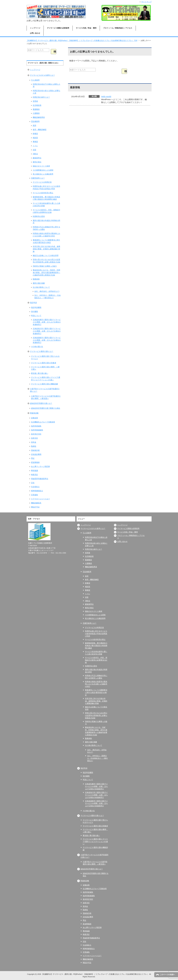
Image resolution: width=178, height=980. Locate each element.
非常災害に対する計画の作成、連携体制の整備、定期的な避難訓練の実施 (46, 249)
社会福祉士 (35, 487)
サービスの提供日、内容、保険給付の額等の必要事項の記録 (46, 211)
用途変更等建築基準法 (40, 479)
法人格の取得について (41, 287)
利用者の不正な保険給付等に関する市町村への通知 (46, 228)
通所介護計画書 (39, 283)
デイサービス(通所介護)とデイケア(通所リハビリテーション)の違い (46, 379)
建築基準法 (37, 158)
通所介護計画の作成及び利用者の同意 (46, 222)
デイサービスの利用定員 (42, 182)
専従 (33, 458)
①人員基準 (35, 80)
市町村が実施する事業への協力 (45, 266)
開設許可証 (35, 507)
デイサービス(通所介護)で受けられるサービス (45, 358)
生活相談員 (37, 105)
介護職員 (36, 113)
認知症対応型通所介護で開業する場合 (46, 408)
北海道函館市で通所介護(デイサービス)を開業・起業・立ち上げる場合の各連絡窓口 (47, 340)
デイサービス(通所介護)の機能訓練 (44, 384)
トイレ (35, 146)
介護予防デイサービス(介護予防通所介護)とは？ (45, 390)
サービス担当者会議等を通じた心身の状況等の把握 (46, 205)
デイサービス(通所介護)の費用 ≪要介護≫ (45, 368)
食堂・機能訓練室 (40, 130)
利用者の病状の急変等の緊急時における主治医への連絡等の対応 (46, 235)
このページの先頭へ (167, 975)
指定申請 (33, 303)
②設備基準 (35, 121)
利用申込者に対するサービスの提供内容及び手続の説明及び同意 (46, 188)
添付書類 (34, 312)
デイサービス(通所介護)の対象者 (44, 363)
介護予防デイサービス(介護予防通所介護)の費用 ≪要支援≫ (46, 397)
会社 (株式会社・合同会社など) (47, 291)
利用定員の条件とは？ (41, 97)
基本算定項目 (36, 434)
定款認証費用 (36, 454)
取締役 (34, 446)
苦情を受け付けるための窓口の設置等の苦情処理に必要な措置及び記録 (46, 261)
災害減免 (34, 495)
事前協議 (34, 471)
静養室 (35, 134)
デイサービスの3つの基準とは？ (42, 75)
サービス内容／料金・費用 (86, 28)
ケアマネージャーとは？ (40, 499)
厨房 (34, 126)
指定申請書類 (36, 308)
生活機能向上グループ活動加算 (43, 422)
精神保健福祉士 (37, 491)
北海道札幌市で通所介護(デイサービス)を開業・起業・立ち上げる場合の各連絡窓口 (47, 322)
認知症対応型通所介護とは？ (41, 403)
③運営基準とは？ (38, 178)
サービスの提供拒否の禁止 (43, 193)
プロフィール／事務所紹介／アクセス (118, 28)
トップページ (35, 28)
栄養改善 (34, 418)
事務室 (35, 142)
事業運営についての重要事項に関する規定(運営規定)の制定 (46, 241)
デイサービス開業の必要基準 (58, 28)
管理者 (35, 101)
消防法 (35, 154)
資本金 (34, 442)
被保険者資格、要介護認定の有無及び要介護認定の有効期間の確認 (46, 198)
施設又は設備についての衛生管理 (46, 256)
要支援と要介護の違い (40, 373)
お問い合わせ (35, 33)
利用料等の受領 (39, 216)
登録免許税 (35, 450)
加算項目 (34, 438)
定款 (33, 483)
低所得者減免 (36, 426)
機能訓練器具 (36, 503)
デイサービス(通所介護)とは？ (42, 351)
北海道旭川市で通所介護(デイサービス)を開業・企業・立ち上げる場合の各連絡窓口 (47, 331)
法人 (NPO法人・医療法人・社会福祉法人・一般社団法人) (47, 297)
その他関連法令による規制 (43, 170)
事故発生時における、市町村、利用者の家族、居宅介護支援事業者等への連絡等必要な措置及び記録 (46, 273)
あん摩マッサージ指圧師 (40, 467)
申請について (36, 316)
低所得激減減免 (37, 430)
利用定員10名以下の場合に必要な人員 (47, 85)
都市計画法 (37, 162)
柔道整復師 (35, 462)
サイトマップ (146, 2)
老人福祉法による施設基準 (43, 174)
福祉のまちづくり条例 (41, 166)
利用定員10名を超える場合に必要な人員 (47, 92)
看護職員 (36, 109)
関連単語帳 (34, 413)
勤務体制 (36, 279)
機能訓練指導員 (39, 117)
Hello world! (106, 97)
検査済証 (34, 475)
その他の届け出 (37, 347)
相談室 (35, 138)
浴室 (34, 150)
